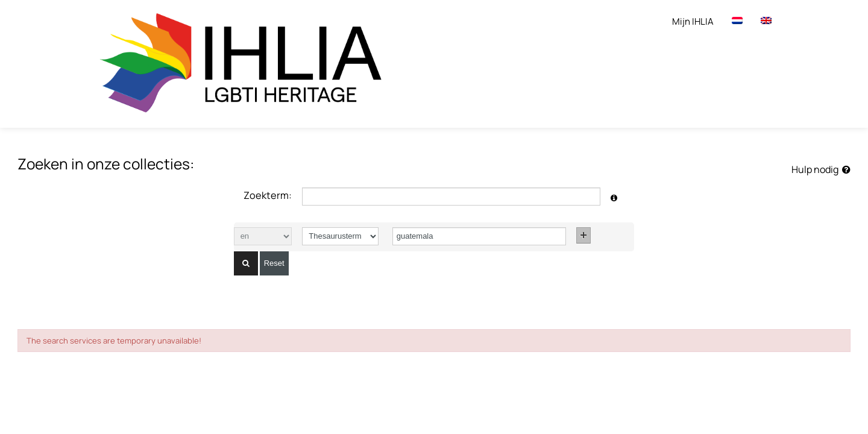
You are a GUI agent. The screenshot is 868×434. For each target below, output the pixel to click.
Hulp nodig (821, 169)
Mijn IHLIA (693, 21)
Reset (274, 263)
